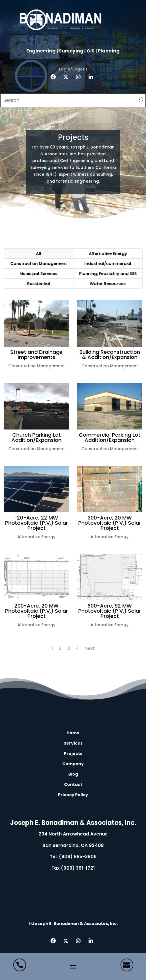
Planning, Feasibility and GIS (108, 274)
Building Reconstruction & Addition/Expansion (109, 355)
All (39, 253)
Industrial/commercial (108, 263)
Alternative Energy (108, 253)
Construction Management (39, 263)
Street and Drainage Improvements (36, 355)
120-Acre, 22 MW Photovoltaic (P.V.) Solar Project (36, 523)
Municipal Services (38, 274)
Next (90, 648)
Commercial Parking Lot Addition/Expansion (109, 437)
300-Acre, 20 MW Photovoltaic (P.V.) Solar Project (109, 523)
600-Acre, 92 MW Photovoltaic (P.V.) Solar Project (109, 611)
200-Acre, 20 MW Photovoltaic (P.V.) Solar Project (36, 611)
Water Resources (108, 284)
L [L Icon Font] (73, 803)
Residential (39, 284)
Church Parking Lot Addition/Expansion (36, 437)
